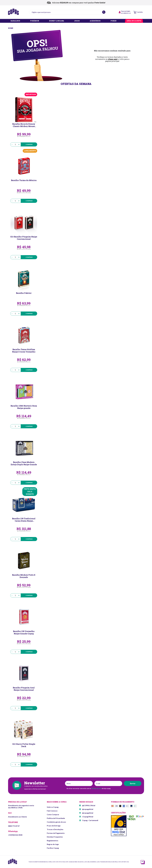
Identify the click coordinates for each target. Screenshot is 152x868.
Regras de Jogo (53, 844)
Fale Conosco (52, 811)
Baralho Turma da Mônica (24, 180)
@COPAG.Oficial (87, 805)
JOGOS (77, 21)
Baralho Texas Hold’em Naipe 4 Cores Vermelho (24, 351)
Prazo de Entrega (54, 826)
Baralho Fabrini (24, 293)
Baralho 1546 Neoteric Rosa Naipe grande (24, 407)
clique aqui (113, 59)
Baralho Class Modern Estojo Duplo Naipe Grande (24, 463)
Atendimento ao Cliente (17, 817)
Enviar (133, 783)
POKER (113, 21)
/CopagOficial (86, 817)
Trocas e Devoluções (55, 829)
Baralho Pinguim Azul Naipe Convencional (24, 689)
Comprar (29, 144)
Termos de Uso (96, 788)
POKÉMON (35, 21)
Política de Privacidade (56, 818)
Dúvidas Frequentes (55, 837)
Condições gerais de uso (56, 822)
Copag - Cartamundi (89, 820)
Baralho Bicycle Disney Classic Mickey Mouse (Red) (24, 125)
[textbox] (68, 12)
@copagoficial (86, 809)
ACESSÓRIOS (95, 21)
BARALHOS (15, 21)
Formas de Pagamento (56, 833)
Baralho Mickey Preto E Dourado (24, 576)
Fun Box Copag (53, 848)
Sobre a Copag (53, 807)
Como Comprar (53, 814)
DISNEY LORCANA (57, 21)
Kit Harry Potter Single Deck (24, 745)
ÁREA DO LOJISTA (134, 21)
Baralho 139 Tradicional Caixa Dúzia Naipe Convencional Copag (24, 520)
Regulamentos (53, 841)
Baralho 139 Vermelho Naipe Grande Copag (24, 632)
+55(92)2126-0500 (15, 835)
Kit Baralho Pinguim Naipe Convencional (24, 238)
